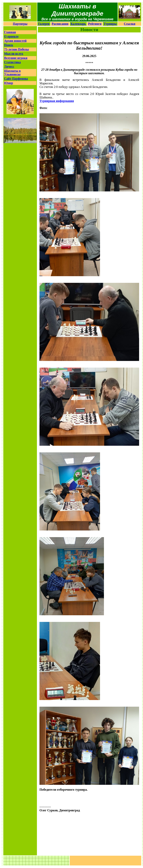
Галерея (44, 24)
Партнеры (20, 24)
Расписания (60, 24)
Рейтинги (95, 24)
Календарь (78, 24)
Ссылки (130, 24)
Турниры (110, 24)
